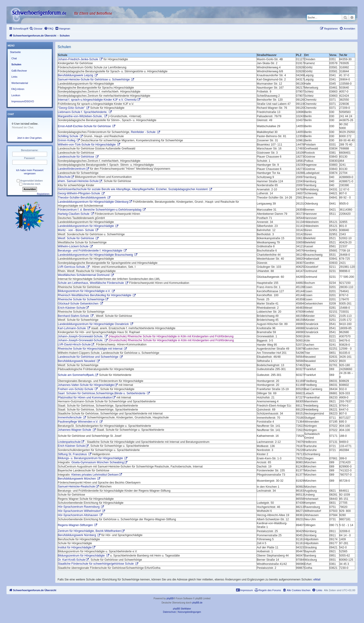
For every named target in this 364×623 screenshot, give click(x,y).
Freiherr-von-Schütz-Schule (76, 389)
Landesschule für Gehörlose (76, 157)
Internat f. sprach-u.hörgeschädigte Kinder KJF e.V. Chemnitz (97, 100)
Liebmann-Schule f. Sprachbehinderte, (83, 112)
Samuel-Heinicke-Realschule (76, 487)
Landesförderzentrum (72, 169)
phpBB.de (197, 603)
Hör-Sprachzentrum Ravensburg (79, 507)
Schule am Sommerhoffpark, (76, 375)
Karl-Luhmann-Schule (72, 328)
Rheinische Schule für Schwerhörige (81, 299)
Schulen (16, 64)
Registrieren (43, 194)
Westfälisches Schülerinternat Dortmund (84, 275)
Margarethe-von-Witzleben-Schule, (81, 116)
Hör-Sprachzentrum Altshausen (78, 515)
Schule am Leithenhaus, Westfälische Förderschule (91, 283)
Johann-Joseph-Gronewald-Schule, (81, 336)
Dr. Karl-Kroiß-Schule (71, 560)
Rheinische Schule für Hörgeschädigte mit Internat (91, 349)
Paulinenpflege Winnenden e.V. (78, 422)
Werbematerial (20, 83)
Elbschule (64, 177)
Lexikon (16, 95)
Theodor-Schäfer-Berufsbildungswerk (82, 198)
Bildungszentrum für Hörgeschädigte (82, 556)
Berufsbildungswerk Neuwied (77, 361)
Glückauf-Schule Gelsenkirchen (79, 304)
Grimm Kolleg (67, 140)
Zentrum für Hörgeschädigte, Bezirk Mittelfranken (89, 531)
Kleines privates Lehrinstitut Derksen (95, 475)
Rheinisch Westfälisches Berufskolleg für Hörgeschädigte (95, 295)
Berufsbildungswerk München (77, 479)
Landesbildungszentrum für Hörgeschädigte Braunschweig (96, 255)
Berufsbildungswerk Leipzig (76, 75)
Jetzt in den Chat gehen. (30, 138)
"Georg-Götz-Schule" (72, 108)
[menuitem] (36, 29)
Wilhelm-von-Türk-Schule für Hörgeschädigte (87, 145)
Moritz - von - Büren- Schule (76, 230)
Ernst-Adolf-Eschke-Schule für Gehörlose (85, 126)
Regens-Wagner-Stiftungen (76, 525)
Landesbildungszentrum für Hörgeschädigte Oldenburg (93, 202)
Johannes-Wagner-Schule (75, 430)
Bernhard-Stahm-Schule (74, 316)
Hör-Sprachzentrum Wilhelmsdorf (80, 511)
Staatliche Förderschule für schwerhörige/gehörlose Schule (96, 564)
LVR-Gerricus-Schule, (72, 267)
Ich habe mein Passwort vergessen (30, 172)
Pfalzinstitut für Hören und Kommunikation (85, 398)
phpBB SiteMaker (182, 609)
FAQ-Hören (18, 89)
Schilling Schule (68, 136)
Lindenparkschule (69, 442)
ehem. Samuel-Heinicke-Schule (78, 181)
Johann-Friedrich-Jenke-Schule (78, 59)
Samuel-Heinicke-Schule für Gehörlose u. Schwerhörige (94, 80)
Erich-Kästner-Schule (71, 308)
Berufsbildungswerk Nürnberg (77, 535)
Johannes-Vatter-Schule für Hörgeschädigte (86, 385)
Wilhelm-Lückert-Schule (73, 246)
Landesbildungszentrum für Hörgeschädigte (86, 226)
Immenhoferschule (70, 418)
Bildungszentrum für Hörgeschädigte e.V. (84, 291)
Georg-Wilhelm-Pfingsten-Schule (79, 193)
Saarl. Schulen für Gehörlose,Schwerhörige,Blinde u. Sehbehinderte (102, 393)
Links (14, 77)
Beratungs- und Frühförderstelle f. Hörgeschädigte (90, 251)
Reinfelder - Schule (144, 132)
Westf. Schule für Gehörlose (76, 238)
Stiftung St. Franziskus (73, 454)
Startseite (15, 52)
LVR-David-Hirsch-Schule (74, 345)
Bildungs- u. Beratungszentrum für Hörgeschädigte (91, 458)
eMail (317, 580)
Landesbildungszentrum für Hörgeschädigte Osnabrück (94, 324)
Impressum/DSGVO (23, 101)
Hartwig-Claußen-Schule (74, 214)
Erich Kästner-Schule (71, 446)
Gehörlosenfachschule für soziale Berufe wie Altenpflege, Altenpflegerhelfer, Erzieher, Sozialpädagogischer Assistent (133, 189)
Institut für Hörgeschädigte (75, 547)
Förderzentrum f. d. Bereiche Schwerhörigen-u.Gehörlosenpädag (100, 210)
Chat (14, 58)
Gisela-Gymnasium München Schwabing (97, 462)
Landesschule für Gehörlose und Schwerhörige (88, 357)
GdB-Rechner (19, 71)
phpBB (170, 598)
